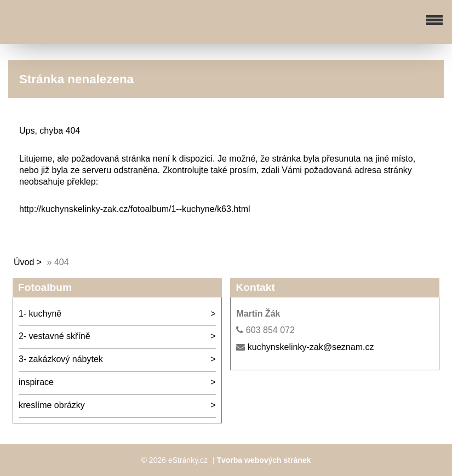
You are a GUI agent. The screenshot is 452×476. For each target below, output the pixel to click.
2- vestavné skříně (55, 336)
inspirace (36, 382)
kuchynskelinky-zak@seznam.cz (311, 347)
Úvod (24, 262)
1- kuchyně (40, 314)
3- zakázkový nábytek (61, 359)
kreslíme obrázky (52, 405)
